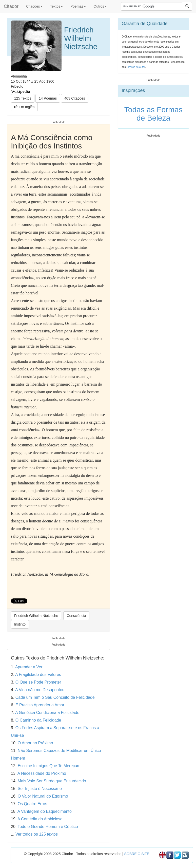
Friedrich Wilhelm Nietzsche (36, 616)
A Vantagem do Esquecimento (45, 811)
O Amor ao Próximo (35, 743)
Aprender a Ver (29, 667)
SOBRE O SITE (137, 854)
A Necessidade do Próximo (42, 773)
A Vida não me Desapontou (40, 690)
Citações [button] (34, 6)
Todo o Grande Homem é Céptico (48, 827)
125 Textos (23, 98)
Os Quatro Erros (32, 804)
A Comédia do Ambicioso (40, 819)
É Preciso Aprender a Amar (40, 705)
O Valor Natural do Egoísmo (43, 796)
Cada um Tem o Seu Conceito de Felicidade (55, 697)
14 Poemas (48, 98)
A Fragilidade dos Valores (38, 675)
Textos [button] (56, 6)
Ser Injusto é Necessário (40, 789)
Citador (11, 6)
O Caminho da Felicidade (38, 720)
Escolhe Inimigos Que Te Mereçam (49, 766)
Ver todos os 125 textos (37, 834)
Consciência (76, 616)
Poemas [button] (78, 6)
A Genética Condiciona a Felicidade (47, 713)
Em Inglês (24, 107)
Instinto (20, 624)
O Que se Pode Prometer (38, 682)
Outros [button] (100, 6)
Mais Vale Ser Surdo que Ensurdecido (52, 781)
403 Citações (75, 98)
